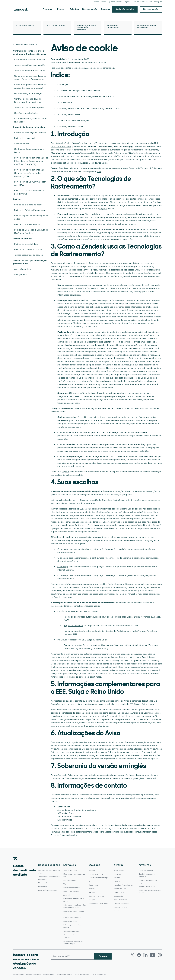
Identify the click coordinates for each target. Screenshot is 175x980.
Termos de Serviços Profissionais (30, 71)
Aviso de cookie (22, 144)
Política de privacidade (25, 138)
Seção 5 (117, 500)
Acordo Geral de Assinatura (94, 163)
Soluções (74, 9)
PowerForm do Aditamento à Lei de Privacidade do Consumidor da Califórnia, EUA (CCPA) (31, 161)
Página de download (74, 626)
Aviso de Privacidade (61, 835)
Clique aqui (63, 549)
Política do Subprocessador (27, 224)
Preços (61, 9)
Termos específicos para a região (30, 65)
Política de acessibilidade (26, 244)
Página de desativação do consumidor (82, 645)
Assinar (103, 956)
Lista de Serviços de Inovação (28, 93)
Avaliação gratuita (125, 9)
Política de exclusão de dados (28, 205)
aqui (113, 68)
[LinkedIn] (145, 955)
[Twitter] (132, 955)
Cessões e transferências (26, 113)
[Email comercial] (72, 956)
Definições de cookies (64, 975)
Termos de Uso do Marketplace (29, 108)
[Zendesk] (15, 863)
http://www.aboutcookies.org (113, 587)
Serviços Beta (21, 275)
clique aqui (67, 597)
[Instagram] (160, 955)
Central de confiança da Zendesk (30, 133)
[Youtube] (153, 955)
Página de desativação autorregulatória (83, 617)
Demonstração (90, 9)
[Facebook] (139, 955)
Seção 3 (103, 209)
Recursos (105, 9)
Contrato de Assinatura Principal (30, 60)
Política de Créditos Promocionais (30, 210)
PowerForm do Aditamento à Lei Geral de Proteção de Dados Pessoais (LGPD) (30, 173)
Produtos (47, 9)
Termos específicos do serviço (29, 255)
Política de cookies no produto (29, 250)
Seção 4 (65, 472)
